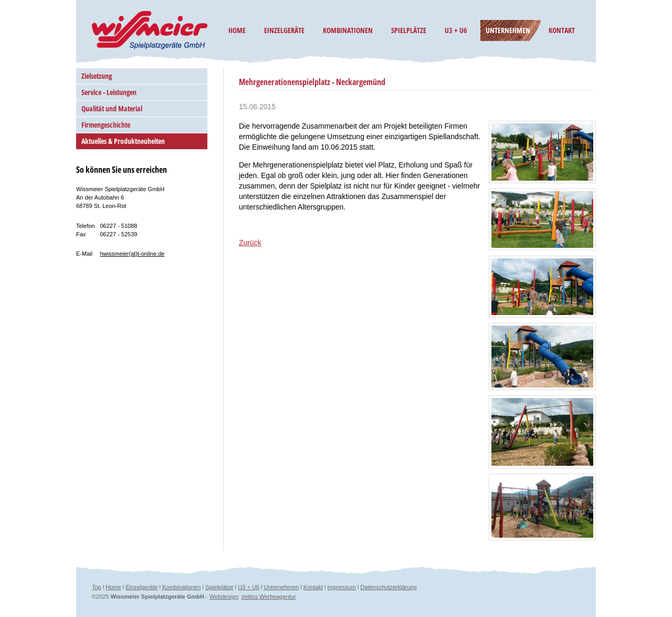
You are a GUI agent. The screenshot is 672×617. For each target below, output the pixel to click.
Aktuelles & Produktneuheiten (123, 141)
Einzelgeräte (141, 587)
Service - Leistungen (109, 92)
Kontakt (313, 587)
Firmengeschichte (106, 125)
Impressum (342, 587)
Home (113, 587)
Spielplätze (219, 587)
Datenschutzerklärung (389, 587)
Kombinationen (181, 587)
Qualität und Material (112, 108)
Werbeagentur (278, 597)
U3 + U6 (249, 587)
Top (97, 587)
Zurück (250, 243)
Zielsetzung (97, 76)
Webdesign (224, 597)
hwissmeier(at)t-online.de (132, 254)
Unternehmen (282, 587)
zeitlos (250, 597)
